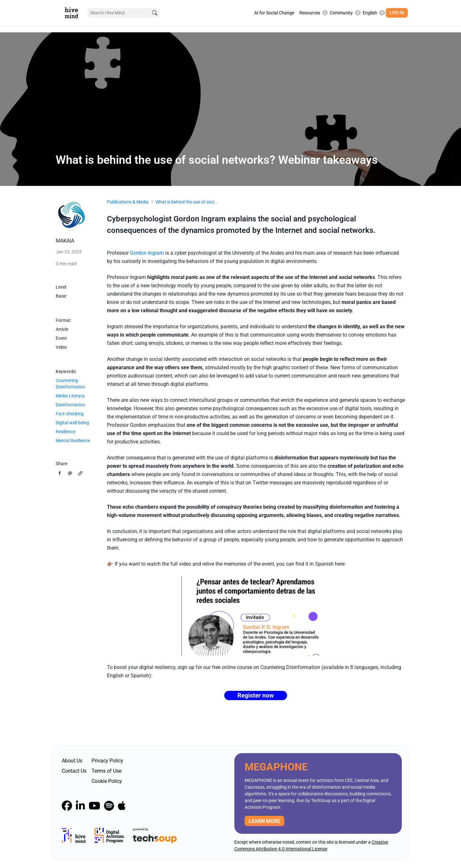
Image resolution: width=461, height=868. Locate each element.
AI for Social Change (274, 13)
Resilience (65, 432)
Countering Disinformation (70, 384)
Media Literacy (70, 396)
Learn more (264, 821)
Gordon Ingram (147, 253)
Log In (397, 13)
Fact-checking (70, 414)
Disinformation (70, 405)
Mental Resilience (73, 441)
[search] (155, 13)
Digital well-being (72, 423)
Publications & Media (128, 202)
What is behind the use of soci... (187, 202)
